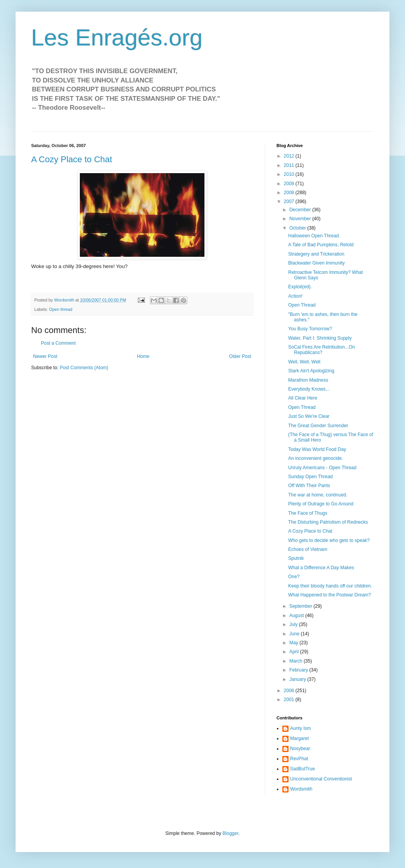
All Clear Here (303, 398)
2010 (290, 174)
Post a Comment (58, 343)
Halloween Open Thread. (314, 236)
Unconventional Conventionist (321, 779)
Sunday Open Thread (311, 477)
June (295, 634)
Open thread (61, 309)
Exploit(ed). (300, 287)
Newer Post (45, 356)
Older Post (240, 356)
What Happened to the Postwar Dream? (330, 595)
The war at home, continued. (318, 495)
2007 (290, 202)
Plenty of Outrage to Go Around (321, 504)
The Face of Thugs (308, 513)
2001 (290, 700)
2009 (290, 184)
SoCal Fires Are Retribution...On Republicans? (321, 350)
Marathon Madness (308, 380)
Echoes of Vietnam (308, 549)
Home (143, 356)
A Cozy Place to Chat (72, 159)
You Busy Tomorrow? (310, 329)
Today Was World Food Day (317, 449)
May (294, 643)
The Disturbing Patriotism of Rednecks (328, 522)
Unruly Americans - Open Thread (322, 468)
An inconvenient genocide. (316, 458)
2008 (290, 193)
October (298, 228)
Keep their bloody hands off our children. (330, 586)
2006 (290, 691)
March (297, 661)
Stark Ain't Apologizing (311, 371)
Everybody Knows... (309, 389)
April (295, 652)
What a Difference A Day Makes (321, 568)
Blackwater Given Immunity (316, 263)
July (294, 624)
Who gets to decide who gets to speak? (329, 540)
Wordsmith (301, 789)
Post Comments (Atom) (84, 368)
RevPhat (299, 759)
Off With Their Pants (309, 486)
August (297, 615)
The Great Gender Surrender (318, 426)
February (299, 670)
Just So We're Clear (309, 416)
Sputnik (296, 558)
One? (294, 577)
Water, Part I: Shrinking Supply (320, 338)
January (298, 679)
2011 (290, 165)
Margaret (299, 738)
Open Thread (302, 305)
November (301, 219)
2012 (290, 156)
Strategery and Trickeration (316, 254)
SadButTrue (303, 769)
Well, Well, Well (304, 362)
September (301, 606)
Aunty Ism (300, 728)
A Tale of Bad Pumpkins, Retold (321, 245)
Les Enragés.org (117, 38)
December (301, 210)
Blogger (230, 833)
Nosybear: (301, 749)
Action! (295, 296)
